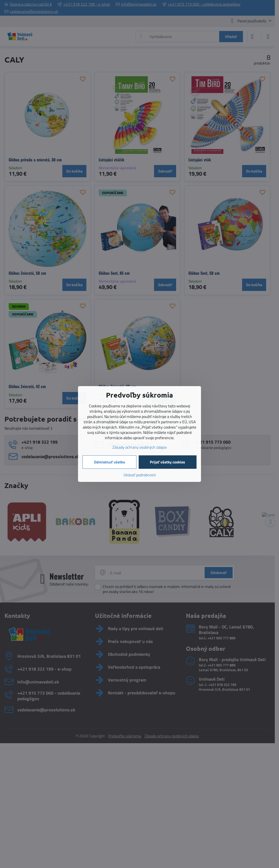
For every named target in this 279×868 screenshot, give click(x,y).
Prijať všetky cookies (167, 462)
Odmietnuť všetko (109, 462)
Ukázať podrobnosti (140, 475)
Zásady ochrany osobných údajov (140, 447)
